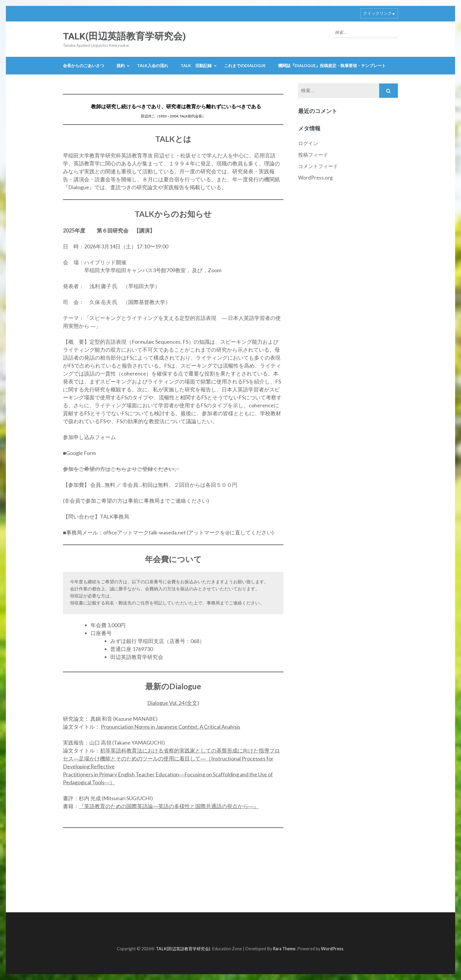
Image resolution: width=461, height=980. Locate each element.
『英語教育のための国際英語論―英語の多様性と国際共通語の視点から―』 (169, 806)
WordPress (332, 949)
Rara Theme (284, 949)
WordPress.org (315, 178)
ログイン (308, 143)
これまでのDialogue (245, 65)
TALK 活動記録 (196, 65)
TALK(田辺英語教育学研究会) (124, 36)
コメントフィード (318, 166)
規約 (121, 65)
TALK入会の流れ (153, 65)
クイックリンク (378, 13)
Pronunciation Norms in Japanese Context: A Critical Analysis (171, 727)
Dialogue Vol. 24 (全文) (173, 703)
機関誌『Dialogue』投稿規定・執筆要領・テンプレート (332, 65)
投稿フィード (313, 155)
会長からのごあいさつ (83, 65)
